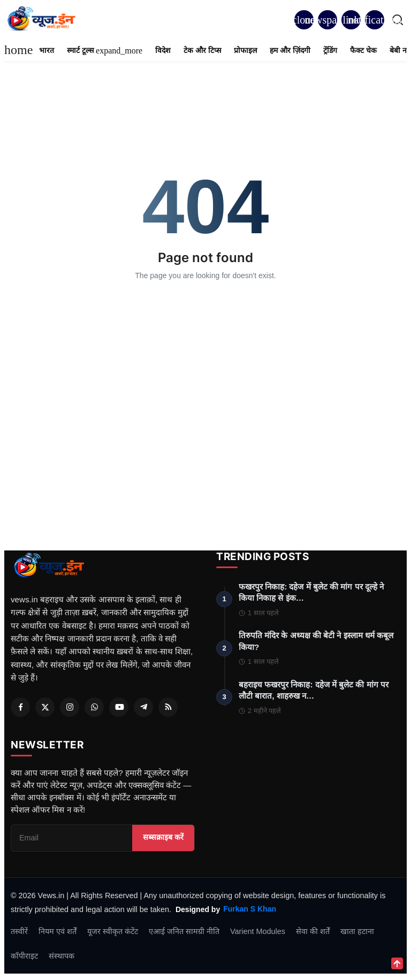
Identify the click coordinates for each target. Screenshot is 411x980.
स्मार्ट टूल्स (105, 51)
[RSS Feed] (168, 707)
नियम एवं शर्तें (58, 933)
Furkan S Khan (250, 912)
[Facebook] (20, 707)
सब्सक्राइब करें (163, 840)
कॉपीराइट (24, 958)
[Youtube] (119, 707)
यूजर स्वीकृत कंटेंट (113, 933)
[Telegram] (143, 707)
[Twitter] (45, 707)
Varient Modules (258, 933)
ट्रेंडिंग (330, 50)
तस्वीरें (19, 933)
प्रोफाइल (245, 50)
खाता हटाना (357, 933)
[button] (375, 20)
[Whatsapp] (94, 707)
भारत (47, 50)
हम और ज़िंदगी (290, 50)
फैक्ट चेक (363, 50)
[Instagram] (70, 707)
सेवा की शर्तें (313, 933)
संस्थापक (62, 958)
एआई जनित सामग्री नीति (184, 933)
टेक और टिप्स (202, 50)
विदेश (163, 50)
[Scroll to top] (397, 963)
